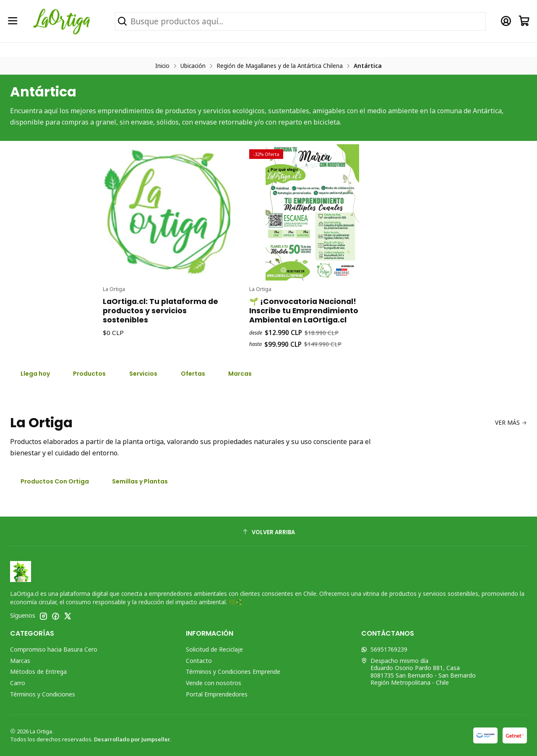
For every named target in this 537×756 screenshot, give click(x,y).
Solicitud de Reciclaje (214, 649)
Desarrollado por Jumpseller (132, 739)
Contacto (199, 661)
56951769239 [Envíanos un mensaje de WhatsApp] (384, 649)
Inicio (162, 66)
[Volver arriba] (268, 532)
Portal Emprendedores (217, 694)
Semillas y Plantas (140, 481)
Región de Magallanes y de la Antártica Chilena (280, 66)
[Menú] (13, 21)
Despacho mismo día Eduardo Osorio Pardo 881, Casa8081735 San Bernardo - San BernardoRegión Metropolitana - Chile (418, 672)
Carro (18, 683)
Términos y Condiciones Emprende (233, 672)
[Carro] (524, 21)
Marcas (20, 661)
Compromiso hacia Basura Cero (54, 649)
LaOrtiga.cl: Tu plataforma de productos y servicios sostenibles (160, 350)
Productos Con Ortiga (55, 481)
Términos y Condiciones (43, 694)
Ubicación (193, 66)
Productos (89, 374)
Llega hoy (35, 374)
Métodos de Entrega (38, 672)
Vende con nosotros (214, 683)
